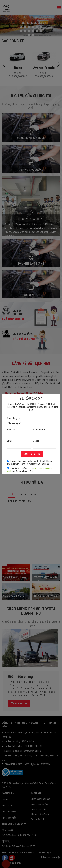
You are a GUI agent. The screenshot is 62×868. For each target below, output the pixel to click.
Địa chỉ (36, 441)
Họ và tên (12, 429)
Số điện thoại (39, 429)
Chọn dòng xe (14, 418)
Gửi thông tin (32, 454)
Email (10, 441)
